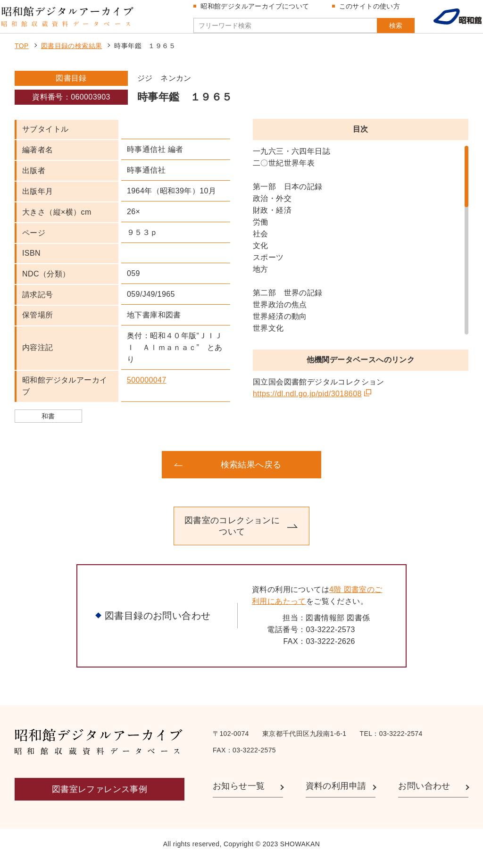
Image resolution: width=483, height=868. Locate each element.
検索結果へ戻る (251, 473)
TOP (22, 55)
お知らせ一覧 (239, 795)
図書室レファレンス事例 (100, 798)
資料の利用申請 (336, 795)
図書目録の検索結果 (72, 55)
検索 (378, 30)
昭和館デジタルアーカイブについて (252, 10)
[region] (361, 249)
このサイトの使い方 (366, 10)
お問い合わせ (424, 795)
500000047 (147, 388)
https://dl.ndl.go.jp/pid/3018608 (307, 403)
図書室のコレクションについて (232, 534)
